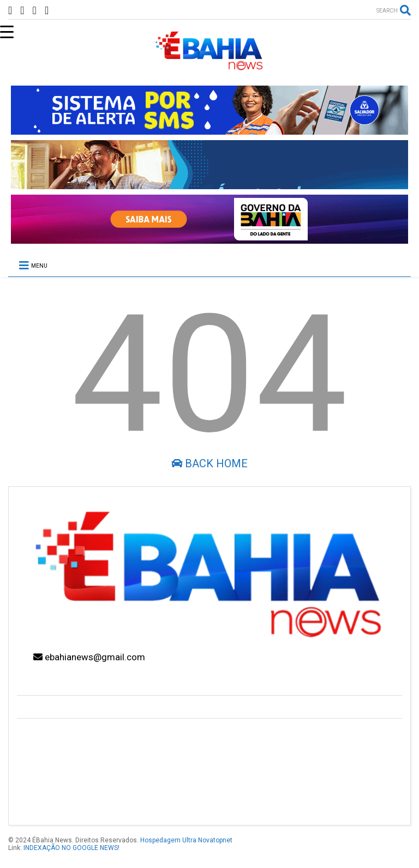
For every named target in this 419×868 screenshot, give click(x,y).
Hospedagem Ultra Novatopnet (186, 840)
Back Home (209, 463)
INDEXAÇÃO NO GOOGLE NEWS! (71, 848)
